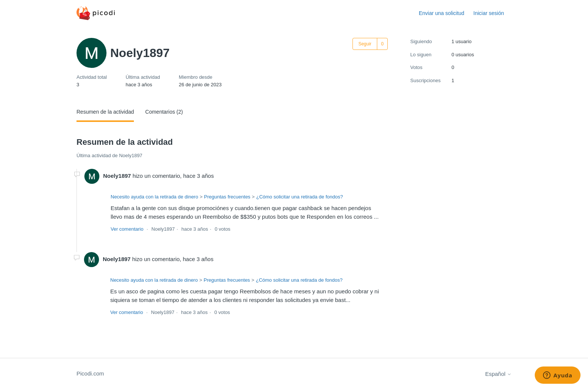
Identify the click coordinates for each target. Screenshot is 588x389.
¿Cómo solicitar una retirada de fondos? (299, 197)
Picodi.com (90, 373)
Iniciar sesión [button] (489, 13)
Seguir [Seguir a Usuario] (365, 44)
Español (498, 374)
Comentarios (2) (164, 112)
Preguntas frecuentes (227, 197)
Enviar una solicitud (442, 13)
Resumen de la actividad (105, 112)
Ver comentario (127, 229)
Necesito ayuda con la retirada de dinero (154, 197)
